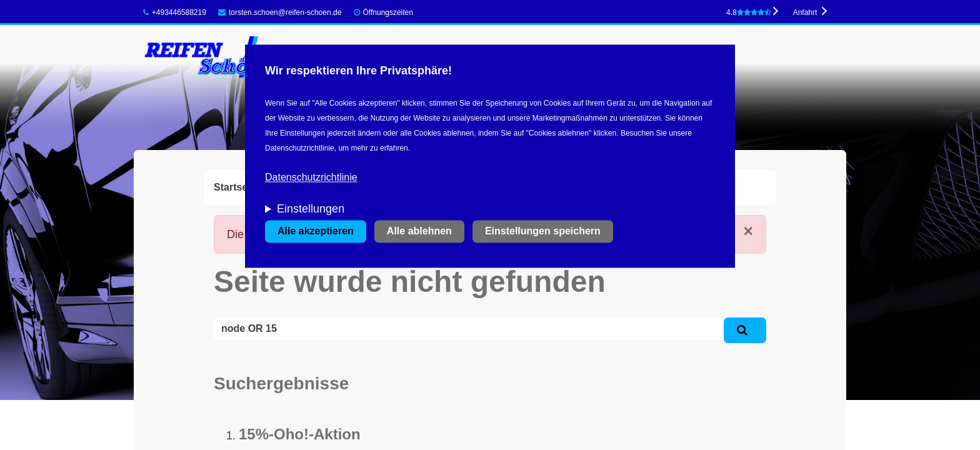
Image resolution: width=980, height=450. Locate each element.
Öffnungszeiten (388, 12)
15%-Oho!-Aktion (300, 434)
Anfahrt (805, 12)
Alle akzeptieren (316, 232)
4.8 (749, 12)
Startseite (237, 187)
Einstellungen (311, 209)
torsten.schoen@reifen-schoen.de (280, 12)
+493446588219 (175, 12)
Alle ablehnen (419, 232)
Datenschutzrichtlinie (311, 178)
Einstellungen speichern (543, 232)
